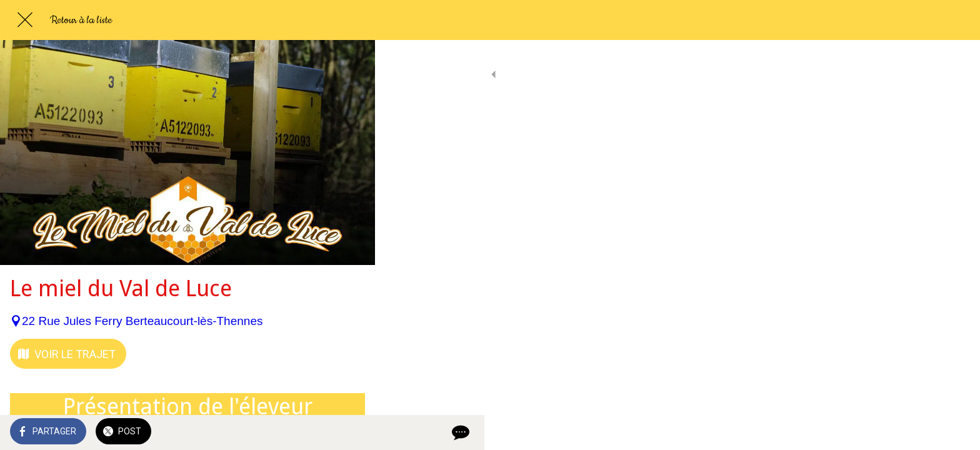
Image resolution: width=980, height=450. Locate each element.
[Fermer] (25, 20)
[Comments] (350, 432)
